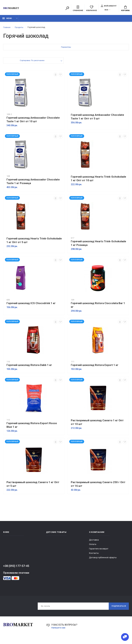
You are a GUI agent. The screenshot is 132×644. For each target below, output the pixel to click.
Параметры (66, 49)
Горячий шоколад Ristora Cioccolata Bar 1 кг (98, 307)
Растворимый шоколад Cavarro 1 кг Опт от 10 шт (97, 424)
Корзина (125, 9)
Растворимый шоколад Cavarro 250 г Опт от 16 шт (98, 486)
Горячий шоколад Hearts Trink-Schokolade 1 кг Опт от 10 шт (98, 180)
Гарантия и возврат (99, 550)
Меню (7, 20)
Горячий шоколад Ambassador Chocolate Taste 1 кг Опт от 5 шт (97, 118)
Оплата (93, 546)
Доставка (94, 542)
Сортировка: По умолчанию (32, 63)
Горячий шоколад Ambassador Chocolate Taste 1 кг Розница (33, 183)
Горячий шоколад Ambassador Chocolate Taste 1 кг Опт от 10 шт (33, 121)
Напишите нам (59, 630)
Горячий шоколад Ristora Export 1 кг (95, 367)
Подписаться (117, 608)
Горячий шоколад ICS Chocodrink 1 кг (31, 305)
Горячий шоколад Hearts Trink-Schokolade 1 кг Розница (98, 245)
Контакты (94, 555)
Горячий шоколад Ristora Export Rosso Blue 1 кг (32, 427)
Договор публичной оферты (103, 559)
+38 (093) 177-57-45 (16, 568)
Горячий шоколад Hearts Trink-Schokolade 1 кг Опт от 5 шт (34, 242)
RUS (106, 10)
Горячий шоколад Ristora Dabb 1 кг (29, 367)
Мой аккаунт (109, 6)
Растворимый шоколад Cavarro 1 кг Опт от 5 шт (33, 486)
